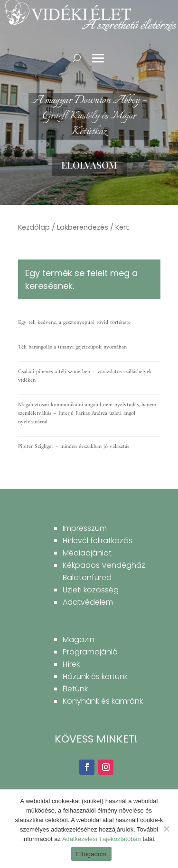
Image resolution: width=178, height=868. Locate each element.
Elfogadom (91, 854)
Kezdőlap (34, 227)
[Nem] (166, 829)
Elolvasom (89, 165)
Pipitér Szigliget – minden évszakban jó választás (74, 447)
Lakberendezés (83, 227)
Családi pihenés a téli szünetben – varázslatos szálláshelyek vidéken (85, 376)
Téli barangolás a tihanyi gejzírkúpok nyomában (72, 347)
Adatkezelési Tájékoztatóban (102, 839)
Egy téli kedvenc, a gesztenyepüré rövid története (74, 323)
